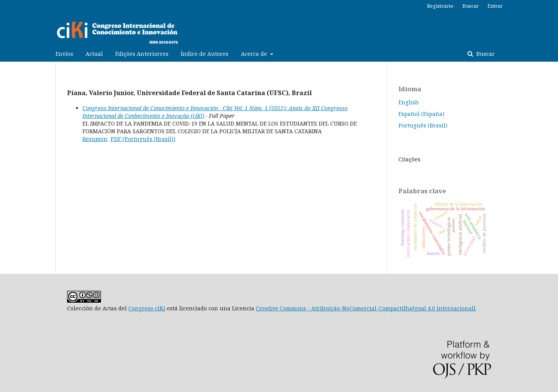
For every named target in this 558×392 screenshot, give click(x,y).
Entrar (495, 6)
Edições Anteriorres (142, 54)
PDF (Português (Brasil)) (143, 139)
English (409, 102)
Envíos (64, 54)
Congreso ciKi (147, 308)
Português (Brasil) (423, 125)
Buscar (485, 54)
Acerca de (255, 54)
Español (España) (421, 114)
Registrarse (440, 6)
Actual (94, 54)
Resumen (95, 139)
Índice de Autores (205, 54)
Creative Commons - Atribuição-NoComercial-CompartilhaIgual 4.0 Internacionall (366, 308)
